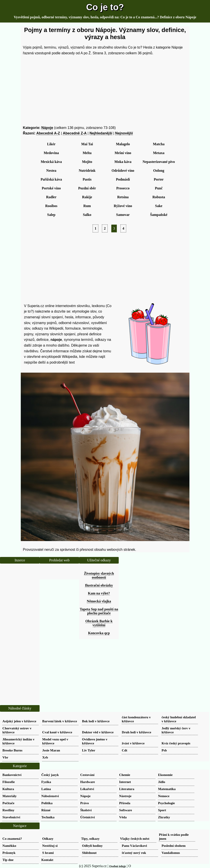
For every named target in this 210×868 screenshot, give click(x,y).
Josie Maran (51, 750)
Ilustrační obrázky (99, 585)
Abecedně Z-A (75, 133)
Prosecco (123, 188)
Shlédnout (89, 853)
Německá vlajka (99, 601)
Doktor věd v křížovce (98, 732)
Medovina (51, 153)
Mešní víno (123, 153)
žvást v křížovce (133, 743)
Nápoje (47, 128)
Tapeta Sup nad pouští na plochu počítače (99, 611)
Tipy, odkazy (90, 839)
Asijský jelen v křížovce (19, 721)
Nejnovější (124, 133)
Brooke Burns (12, 750)
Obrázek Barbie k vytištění (99, 623)
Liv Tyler (89, 750)
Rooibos (51, 206)
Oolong (159, 171)
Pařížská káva (51, 179)
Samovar (123, 215)
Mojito (87, 162)
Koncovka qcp (99, 633)
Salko (87, 215)
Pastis (87, 179)
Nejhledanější (101, 133)
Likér (51, 144)
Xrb (45, 757)
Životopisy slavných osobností (99, 575)
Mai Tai (87, 144)
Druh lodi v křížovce (136, 732)
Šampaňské (159, 215)
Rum (87, 206)
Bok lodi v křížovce (96, 721)
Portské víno (51, 188)
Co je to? (105, 7)
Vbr (5, 757)
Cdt (124, 750)
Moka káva (123, 162)
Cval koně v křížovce (57, 732)
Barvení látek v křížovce (60, 721)
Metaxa (159, 153)
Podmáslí (123, 179)
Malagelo (123, 144)
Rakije (87, 197)
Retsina (123, 197)
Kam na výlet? (99, 593)
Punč (159, 188)
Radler (51, 197)
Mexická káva (51, 162)
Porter (159, 179)
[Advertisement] (105, 91)
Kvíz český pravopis (176, 743)
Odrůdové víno (123, 171)
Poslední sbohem (174, 846)
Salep (51, 215)
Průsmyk (9, 853)
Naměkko (9, 846)
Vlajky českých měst (135, 839)
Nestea (51, 171)
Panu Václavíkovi (134, 846)
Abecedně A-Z (48, 133)
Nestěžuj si (50, 846)
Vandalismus (171, 853)
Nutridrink (87, 171)
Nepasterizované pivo (159, 162)
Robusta (159, 197)
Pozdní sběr (87, 188)
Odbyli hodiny (92, 846)
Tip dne (8, 860)
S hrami (48, 853)
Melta (87, 153)
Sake (159, 206)
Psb (164, 750)
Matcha (159, 144)
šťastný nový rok (134, 853)
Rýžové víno (123, 206)
